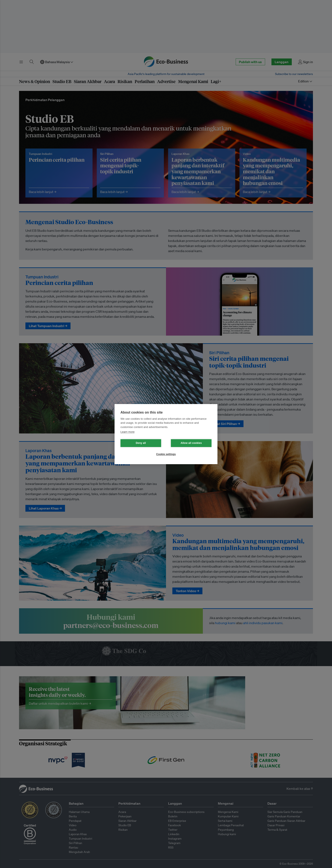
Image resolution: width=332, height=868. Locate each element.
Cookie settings (166, 454)
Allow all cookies (191, 443)
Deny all (141, 443)
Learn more (127, 432)
